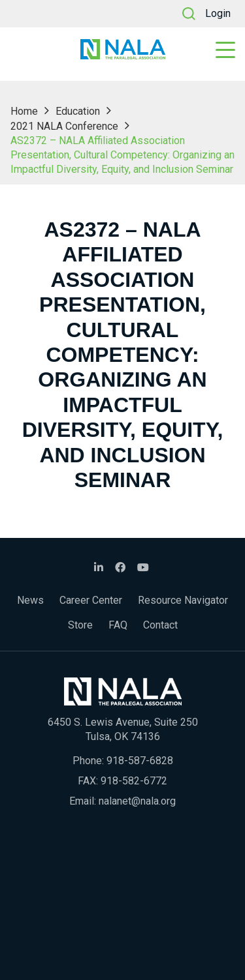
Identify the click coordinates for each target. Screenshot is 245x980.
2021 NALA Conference (64, 126)
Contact (160, 625)
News (30, 600)
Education (78, 111)
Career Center (91, 600)
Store (80, 625)
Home (24, 111)
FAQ (118, 625)
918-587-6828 (140, 761)
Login (218, 13)
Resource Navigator (183, 600)
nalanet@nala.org (137, 801)
